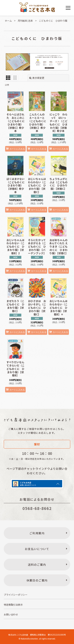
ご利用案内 (37, 533)
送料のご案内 (37, 565)
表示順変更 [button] (37, 78)
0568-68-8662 (37, 508)
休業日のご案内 (37, 580)
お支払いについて (37, 549)
